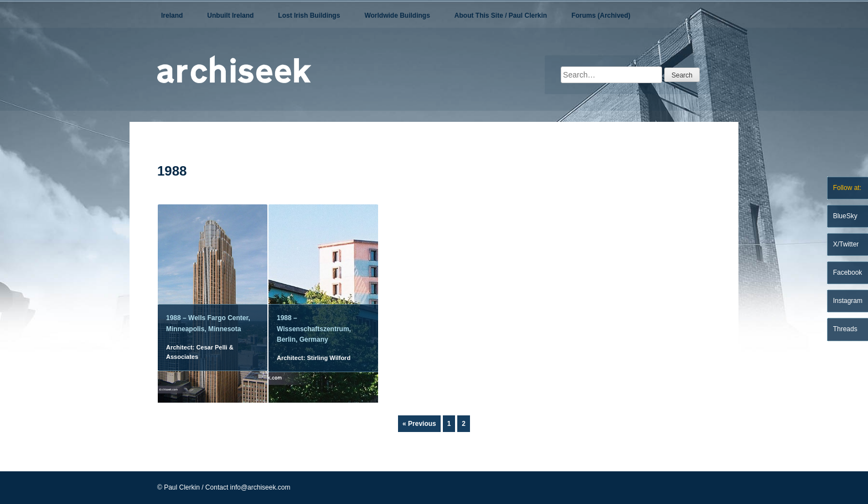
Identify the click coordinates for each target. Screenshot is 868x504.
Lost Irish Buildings (309, 16)
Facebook (848, 272)
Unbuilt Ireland (230, 16)
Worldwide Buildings (397, 16)
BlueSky (845, 216)
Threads (845, 329)
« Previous (419, 424)
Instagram (848, 301)
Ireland (172, 16)
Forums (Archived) (601, 16)
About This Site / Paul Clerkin (501, 16)
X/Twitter (846, 244)
